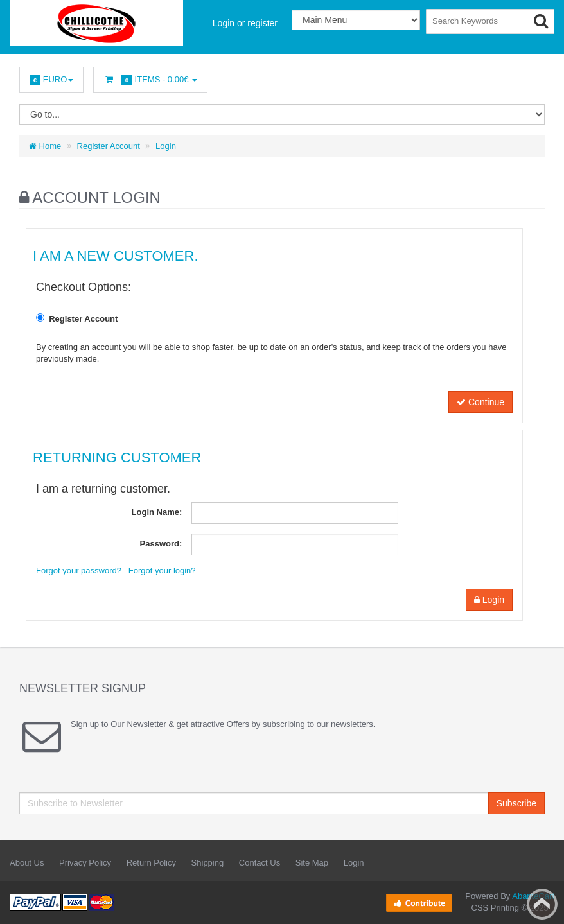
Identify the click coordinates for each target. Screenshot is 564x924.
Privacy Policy (85, 863)
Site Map (312, 863)
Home (45, 146)
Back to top (542, 904)
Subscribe (516, 803)
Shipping (208, 863)
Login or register (245, 23)
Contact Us (260, 863)
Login (166, 146)
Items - (150, 80)
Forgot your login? (162, 571)
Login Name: (157, 512)
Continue (480, 402)
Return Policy (151, 863)
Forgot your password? (79, 571)
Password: (161, 544)
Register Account (109, 146)
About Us (27, 863)
